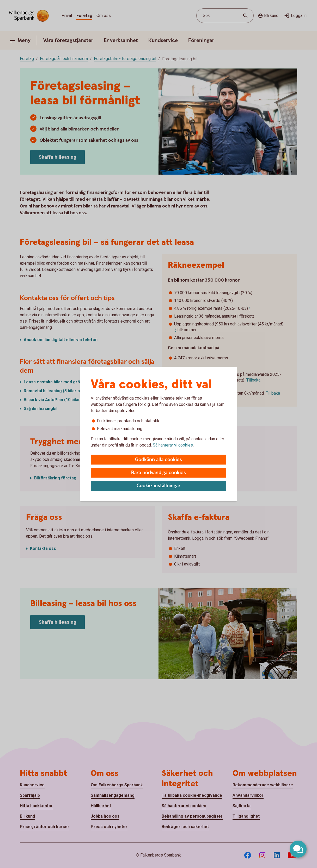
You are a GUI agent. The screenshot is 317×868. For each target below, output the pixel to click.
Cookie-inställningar (159, 486)
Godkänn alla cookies (159, 460)
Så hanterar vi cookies (173, 445)
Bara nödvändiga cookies (159, 473)
